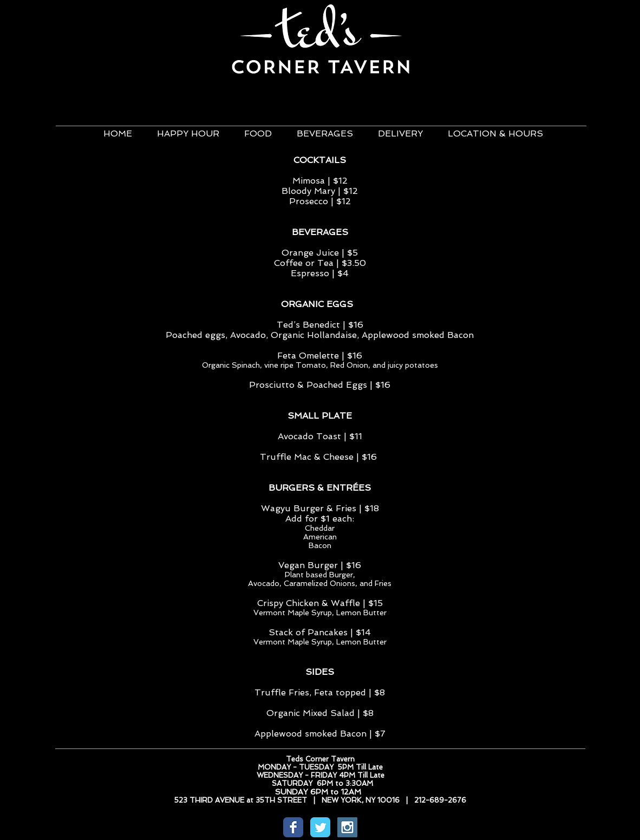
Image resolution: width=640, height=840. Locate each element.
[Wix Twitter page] (320, 827)
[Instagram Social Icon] (347, 827)
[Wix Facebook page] (293, 827)
